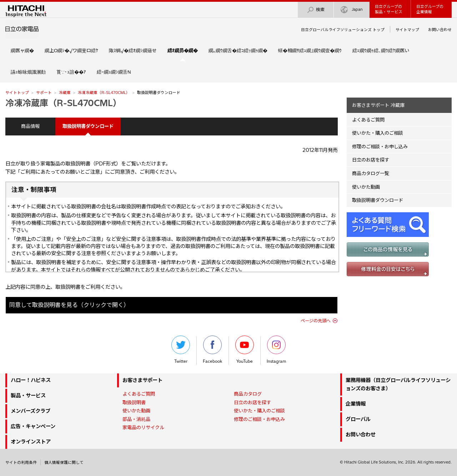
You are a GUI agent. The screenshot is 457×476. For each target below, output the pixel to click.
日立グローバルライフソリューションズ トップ (343, 30)
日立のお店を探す (371, 160)
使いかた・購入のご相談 (378, 133)
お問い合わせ (440, 30)
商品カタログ (248, 394)
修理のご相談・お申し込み (380, 147)
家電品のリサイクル (143, 427)
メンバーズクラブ (31, 411)
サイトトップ (17, 93)
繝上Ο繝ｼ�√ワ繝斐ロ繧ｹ (71, 50)
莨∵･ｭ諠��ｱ (71, 72)
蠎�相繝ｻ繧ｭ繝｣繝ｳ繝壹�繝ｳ (310, 50)
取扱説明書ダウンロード (378, 200)
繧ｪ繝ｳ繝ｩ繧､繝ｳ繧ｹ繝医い (381, 50)
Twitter (181, 350)
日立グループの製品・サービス (389, 9)
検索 (316, 10)
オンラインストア (31, 442)
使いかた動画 (366, 187)
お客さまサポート (142, 380)
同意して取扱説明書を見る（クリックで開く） (69, 305)
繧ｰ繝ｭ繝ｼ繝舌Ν (114, 72)
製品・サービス (28, 396)
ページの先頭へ (316, 321)
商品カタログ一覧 (371, 173)
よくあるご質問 (368, 120)
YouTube (245, 350)
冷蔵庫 (65, 93)
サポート (44, 93)
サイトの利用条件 (21, 462)
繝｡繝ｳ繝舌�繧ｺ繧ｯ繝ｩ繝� (238, 50)
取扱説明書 (134, 402)
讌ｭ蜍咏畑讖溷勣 (28, 72)
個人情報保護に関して (64, 462)
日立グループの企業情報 (430, 9)
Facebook (212, 350)
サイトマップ (407, 30)
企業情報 (356, 404)
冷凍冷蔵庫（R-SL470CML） (104, 93)
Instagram (276, 350)
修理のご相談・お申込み (259, 419)
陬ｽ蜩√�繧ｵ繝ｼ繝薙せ (133, 50)
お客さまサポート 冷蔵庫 (378, 105)
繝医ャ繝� (22, 50)
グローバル (358, 419)
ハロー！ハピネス (31, 380)
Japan (352, 10)
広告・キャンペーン (33, 426)
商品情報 (30, 126)
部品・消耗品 (136, 419)
